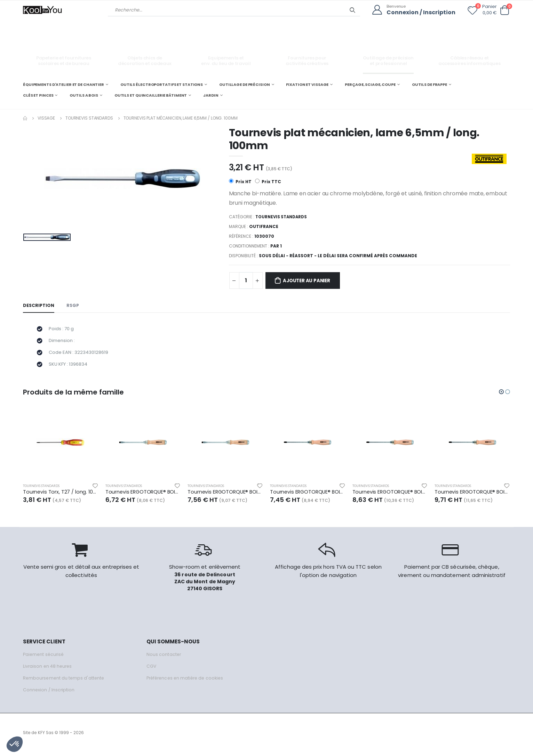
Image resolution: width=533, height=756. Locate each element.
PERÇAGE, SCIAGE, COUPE (370, 84)
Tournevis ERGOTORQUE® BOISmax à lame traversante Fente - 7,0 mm (143, 496)
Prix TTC (268, 182)
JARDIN (211, 95)
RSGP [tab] (74, 306)
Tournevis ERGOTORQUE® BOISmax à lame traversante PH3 (472, 496)
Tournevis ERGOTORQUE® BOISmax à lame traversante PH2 (390, 496)
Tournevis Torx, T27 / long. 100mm (61, 496)
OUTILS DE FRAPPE (429, 84)
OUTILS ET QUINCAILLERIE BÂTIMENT (151, 95)
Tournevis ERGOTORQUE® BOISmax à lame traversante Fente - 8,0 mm (225, 496)
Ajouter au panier (310, 281)
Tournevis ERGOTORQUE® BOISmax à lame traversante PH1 (308, 496)
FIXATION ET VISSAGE (307, 84)
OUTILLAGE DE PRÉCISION (245, 84)
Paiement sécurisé (44, 658)
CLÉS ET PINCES (38, 95)
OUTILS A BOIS (84, 95)
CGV (152, 670)
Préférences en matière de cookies (187, 682)
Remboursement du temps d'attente (65, 682)
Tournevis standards (89, 118)
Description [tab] (39, 306)
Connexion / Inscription (419, 12)
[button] (504, 10)
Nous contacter (164, 658)
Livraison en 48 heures (48, 670)
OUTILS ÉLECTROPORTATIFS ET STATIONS (162, 84)
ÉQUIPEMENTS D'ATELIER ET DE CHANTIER (63, 84)
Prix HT (240, 182)
